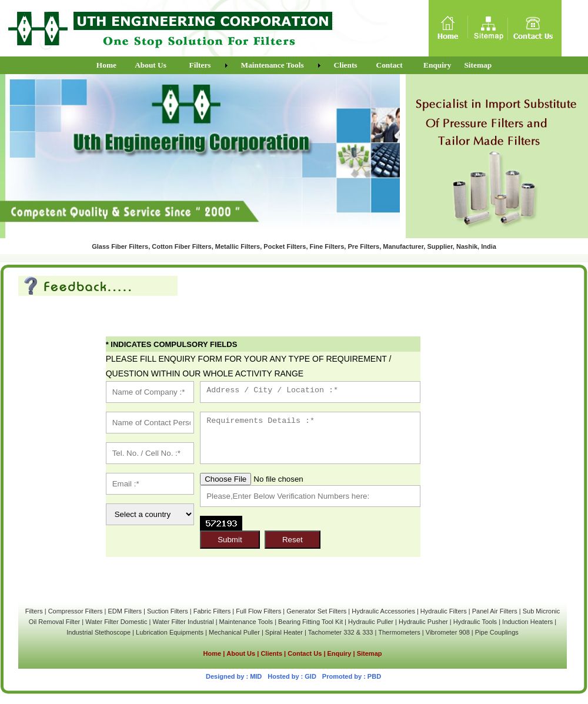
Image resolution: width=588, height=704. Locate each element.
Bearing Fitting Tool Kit (310, 622)
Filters (34, 611)
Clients (272, 653)
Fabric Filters (212, 611)
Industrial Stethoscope (98, 632)
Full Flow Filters (258, 611)
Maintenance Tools (246, 622)
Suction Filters (168, 611)
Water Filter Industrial (183, 622)
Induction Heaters (527, 622)
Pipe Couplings (497, 632)
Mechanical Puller (234, 632)
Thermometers (399, 632)
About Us (241, 653)
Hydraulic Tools (475, 622)
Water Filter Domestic (117, 622)
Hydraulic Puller (371, 622)
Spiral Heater (284, 632)
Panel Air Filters (495, 611)
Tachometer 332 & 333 (341, 632)
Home (213, 653)
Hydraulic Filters (444, 611)
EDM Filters (125, 611)
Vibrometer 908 (448, 632)
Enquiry (340, 653)
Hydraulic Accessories (383, 611)
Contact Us (305, 653)
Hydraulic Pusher (423, 622)
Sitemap (370, 653)
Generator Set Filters (316, 611)
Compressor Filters (76, 611)
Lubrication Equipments (170, 632)
